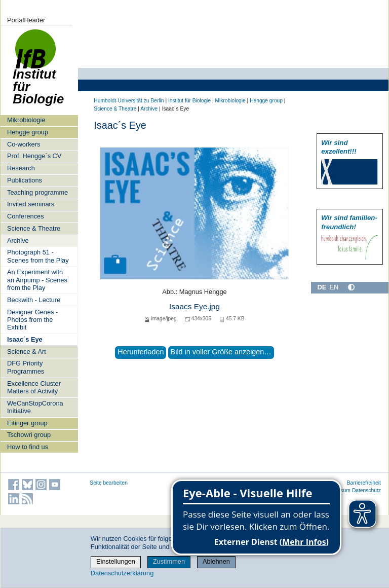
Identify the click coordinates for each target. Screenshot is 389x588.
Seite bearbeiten (109, 483)
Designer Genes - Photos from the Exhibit (32, 320)
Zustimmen (169, 561)
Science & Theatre (34, 228)
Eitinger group (27, 423)
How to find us (28, 447)
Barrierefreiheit (364, 483)
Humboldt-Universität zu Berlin (129, 101)
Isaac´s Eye (25, 339)
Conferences (26, 216)
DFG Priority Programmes (26, 367)
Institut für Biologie (38, 72)
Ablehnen (216, 561)
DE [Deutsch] (322, 287)
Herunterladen (141, 352)
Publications (25, 180)
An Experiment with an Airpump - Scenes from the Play (37, 280)
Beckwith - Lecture (34, 300)
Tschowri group (29, 435)
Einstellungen (116, 561)
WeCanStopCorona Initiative (35, 407)
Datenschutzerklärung (122, 573)
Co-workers (24, 144)
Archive (18, 241)
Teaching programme (37, 192)
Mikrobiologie (26, 120)
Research (21, 168)
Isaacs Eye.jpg (194, 306)
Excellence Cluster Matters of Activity (34, 387)
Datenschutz (366, 490)
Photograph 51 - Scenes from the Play (38, 256)
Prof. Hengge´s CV (34, 156)
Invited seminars (31, 204)
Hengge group (28, 132)
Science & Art (27, 352)
